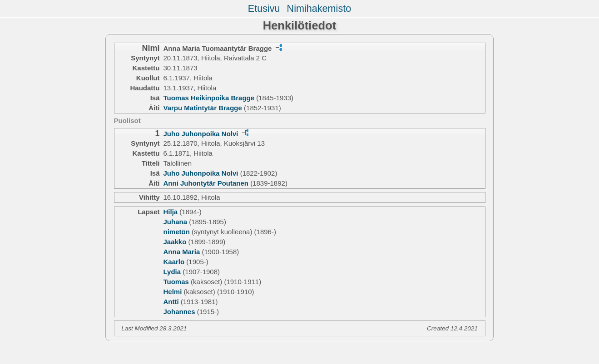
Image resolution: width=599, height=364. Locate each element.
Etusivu (264, 8)
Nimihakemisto (319, 8)
